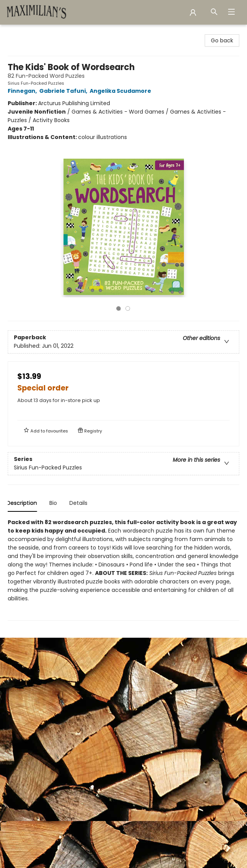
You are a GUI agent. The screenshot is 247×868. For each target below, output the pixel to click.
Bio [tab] (54, 503)
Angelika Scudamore (122, 91)
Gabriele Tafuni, (64, 91)
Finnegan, (23, 91)
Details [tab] (79, 503)
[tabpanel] (123, 569)
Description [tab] (23, 503)
